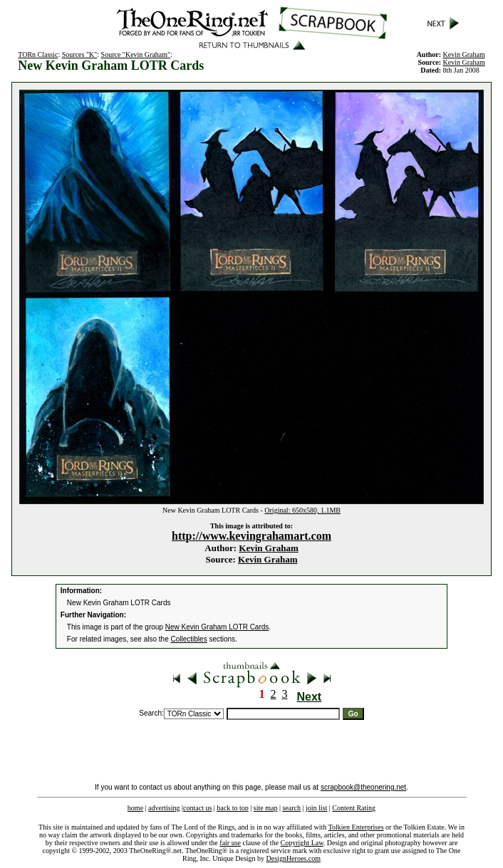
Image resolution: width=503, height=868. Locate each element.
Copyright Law (302, 843)
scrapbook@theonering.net (363, 787)
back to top (232, 808)
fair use (230, 843)
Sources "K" (80, 54)
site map (266, 808)
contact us (197, 808)
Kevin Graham (268, 548)
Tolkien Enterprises (356, 827)
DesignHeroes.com (294, 858)
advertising (164, 808)
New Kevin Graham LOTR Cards (217, 627)
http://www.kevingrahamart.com (251, 536)
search (291, 808)
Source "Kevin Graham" (136, 54)
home (135, 808)
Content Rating (354, 808)
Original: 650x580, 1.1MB (302, 510)
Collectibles (189, 639)
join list (316, 808)
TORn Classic (38, 54)
